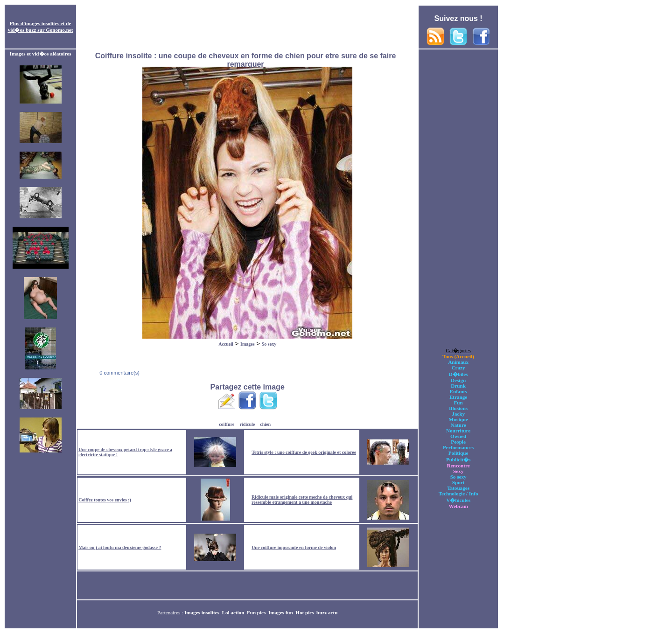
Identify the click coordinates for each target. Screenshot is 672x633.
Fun (458, 403)
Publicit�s (458, 459)
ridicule (247, 424)
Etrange (458, 397)
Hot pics (304, 612)
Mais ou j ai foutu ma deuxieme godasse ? (120, 547)
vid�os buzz (22, 30)
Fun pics (256, 612)
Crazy (458, 368)
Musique (458, 419)
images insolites (42, 23)
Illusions (458, 408)
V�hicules (458, 500)
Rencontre (458, 466)
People (458, 442)
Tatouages (458, 488)
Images (248, 344)
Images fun (281, 612)
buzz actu (327, 612)
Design (458, 380)
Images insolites (202, 612)
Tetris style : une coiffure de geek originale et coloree (304, 452)
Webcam (458, 506)
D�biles (458, 374)
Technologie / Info (458, 494)
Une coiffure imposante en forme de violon (294, 547)
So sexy (269, 344)
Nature (458, 425)
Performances (458, 447)
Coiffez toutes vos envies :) (105, 500)
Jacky (458, 414)
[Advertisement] (247, 27)
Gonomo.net (59, 30)
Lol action (233, 612)
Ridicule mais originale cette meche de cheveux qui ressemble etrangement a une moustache (302, 500)
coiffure (227, 424)
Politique (458, 453)
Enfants (458, 391)
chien (265, 424)
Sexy (458, 471)
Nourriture (458, 431)
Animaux (458, 362)
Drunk (458, 386)
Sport (458, 482)
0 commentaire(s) (119, 373)
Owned (458, 436)
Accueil (226, 344)
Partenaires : (171, 612)
